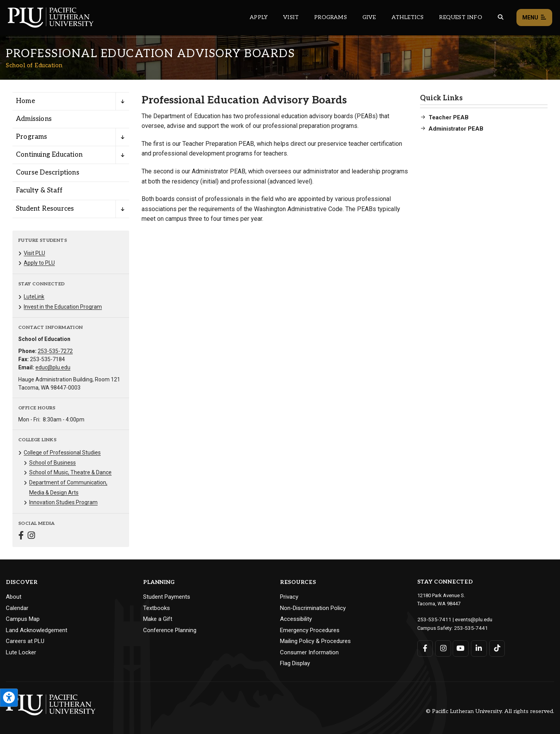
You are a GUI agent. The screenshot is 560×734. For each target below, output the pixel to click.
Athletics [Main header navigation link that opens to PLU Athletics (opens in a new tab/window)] (408, 17)
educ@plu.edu (53, 367)
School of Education (34, 65)
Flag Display (295, 663)
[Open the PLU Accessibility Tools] (9, 698)
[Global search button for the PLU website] (500, 17)
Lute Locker (21, 652)
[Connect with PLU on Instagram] (443, 647)
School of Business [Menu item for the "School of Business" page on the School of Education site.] (52, 463)
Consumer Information (309, 652)
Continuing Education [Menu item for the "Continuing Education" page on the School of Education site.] (49, 155)
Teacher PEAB (449, 117)
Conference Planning (170, 630)
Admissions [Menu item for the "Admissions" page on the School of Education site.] (34, 119)
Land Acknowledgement (37, 630)
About (14, 597)
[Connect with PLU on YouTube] (461, 647)
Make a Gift (158, 619)
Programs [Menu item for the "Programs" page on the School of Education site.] (32, 137)
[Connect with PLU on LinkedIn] (478, 647)
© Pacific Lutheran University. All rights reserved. (490, 711)
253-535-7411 (432, 619)
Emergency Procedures (310, 630)
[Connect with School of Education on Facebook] (21, 536)
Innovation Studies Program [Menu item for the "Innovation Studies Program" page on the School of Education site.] (63, 502)
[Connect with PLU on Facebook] (425, 647)
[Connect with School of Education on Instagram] (31, 536)
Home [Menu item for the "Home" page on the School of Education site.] (25, 101)
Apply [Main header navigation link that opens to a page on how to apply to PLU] (259, 17)
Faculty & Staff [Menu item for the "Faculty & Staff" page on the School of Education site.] (39, 190)
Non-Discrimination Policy (313, 608)
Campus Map (23, 619)
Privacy (289, 597)
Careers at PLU (25, 641)
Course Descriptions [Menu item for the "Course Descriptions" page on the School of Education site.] (48, 173)
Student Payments (167, 597)
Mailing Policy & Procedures (315, 641)
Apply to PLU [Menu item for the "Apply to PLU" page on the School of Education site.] (39, 263)
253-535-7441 (469, 627)
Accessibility (296, 619)
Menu (534, 18)
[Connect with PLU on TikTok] (496, 647)
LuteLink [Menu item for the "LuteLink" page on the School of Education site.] (34, 297)
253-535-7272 (55, 351)
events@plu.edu (469, 619)
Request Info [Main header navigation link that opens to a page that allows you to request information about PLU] (460, 17)
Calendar (17, 608)
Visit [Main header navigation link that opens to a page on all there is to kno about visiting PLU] (291, 17)
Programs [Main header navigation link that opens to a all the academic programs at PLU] (331, 17)
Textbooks (157, 608)
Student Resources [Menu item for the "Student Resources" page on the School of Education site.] (45, 209)
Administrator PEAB (456, 129)
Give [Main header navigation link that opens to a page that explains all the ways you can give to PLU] (369, 17)
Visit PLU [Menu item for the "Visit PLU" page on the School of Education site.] (34, 253)
